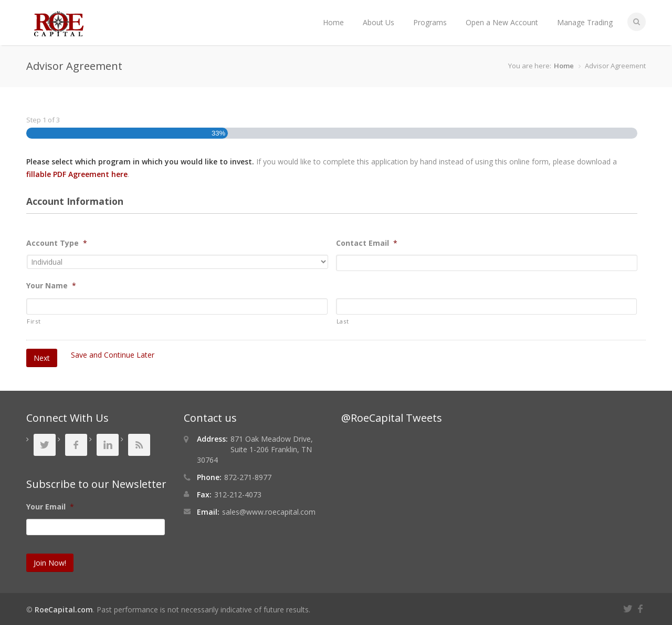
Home (333, 22)
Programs (430, 22)
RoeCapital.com (64, 610)
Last (343, 321)
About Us (379, 22)
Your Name (51, 286)
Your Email (50, 507)
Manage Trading (585, 22)
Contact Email (367, 243)
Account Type (57, 243)
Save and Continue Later (113, 355)
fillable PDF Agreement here (77, 174)
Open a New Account (502, 22)
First (34, 321)
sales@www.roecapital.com (269, 512)
